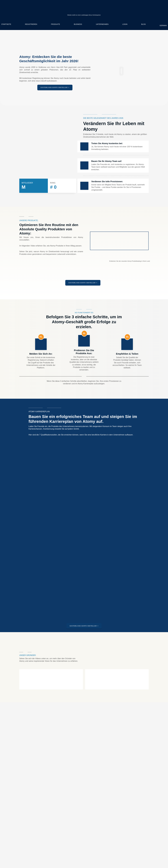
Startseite (6, 24)
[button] (121, 71)
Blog (143, 24)
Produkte (55, 24)
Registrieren (31, 24)
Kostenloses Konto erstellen (54, 87)
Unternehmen (102, 24)
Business (78, 24)
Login (125, 24)
